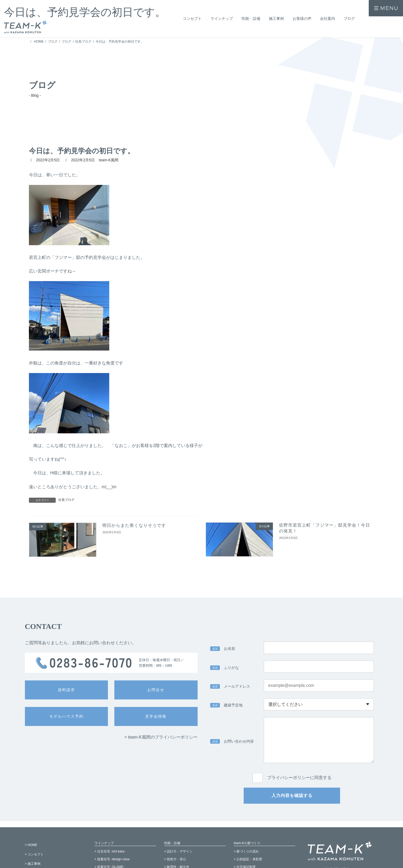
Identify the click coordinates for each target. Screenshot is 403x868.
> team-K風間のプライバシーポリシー (161, 737)
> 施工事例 (33, 864)
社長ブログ (66, 500)
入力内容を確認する (292, 796)
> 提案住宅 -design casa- (112, 859)
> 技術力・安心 (175, 859)
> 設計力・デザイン (178, 852)
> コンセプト (34, 854)
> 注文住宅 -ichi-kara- (110, 852)
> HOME (31, 845)
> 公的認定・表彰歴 (248, 859)
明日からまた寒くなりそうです (134, 525)
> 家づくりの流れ (246, 852)
